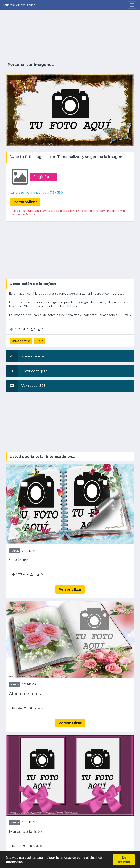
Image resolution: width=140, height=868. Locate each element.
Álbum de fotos (25, 694)
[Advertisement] (70, 36)
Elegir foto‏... (43, 177)
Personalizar (70, 589)
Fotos (15, 551)
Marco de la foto (25, 832)
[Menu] (132, 5)
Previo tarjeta (25, 356)
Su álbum (19, 560)
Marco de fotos (21, 341)
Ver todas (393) (26, 386)
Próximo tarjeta (27, 371)
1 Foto (39, 341)
